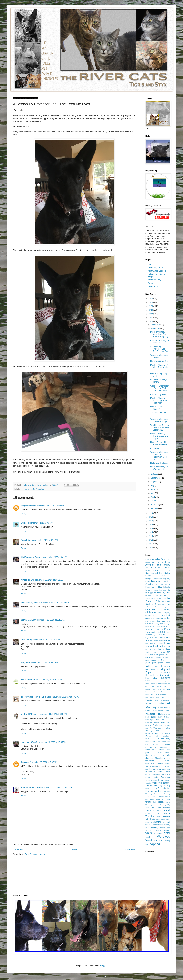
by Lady (158, 593)
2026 (151, 298)
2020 (151, 321)
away (156, 570)
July (153, 485)
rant (168, 742)
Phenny (149, 731)
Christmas (151, 612)
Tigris (152, 799)
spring (158, 769)
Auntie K (159, 568)
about (149, 559)
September (156, 478)
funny (156, 655)
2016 (151, 525)
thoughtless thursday (162, 794)
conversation (150, 618)
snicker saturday (152, 766)
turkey (158, 819)
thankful (166, 783)
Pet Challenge (155, 728)
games (162, 655)
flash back (158, 644)
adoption (156, 559)
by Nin (155, 595)
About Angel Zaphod (157, 271)
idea (157, 686)
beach (148, 576)
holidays (166, 678)
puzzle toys (155, 742)
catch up (166, 604)
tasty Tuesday (161, 777)
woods (148, 837)
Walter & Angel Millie (31, 603)
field (152, 644)
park (163, 722)
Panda (157, 722)
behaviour (156, 576)
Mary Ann (25, 662)
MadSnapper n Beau (30, 557)
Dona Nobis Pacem (153, 626)
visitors (155, 825)
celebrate (150, 609)
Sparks (152, 769)
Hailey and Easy (152, 669)
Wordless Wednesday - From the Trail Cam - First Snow (160, 388)
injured (154, 689)
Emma (161, 632)
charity (167, 610)
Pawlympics (158, 725)
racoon (163, 742)
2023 (151, 310)
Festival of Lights (159, 641)
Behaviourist (157, 579)
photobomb (166, 731)
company (167, 613)
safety (148, 750)
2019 (151, 513)
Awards (151, 283)
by (169, 590)
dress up (156, 629)
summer (167, 772)
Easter (167, 629)
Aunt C (149, 568)
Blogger (103, 966)
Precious (149, 736)
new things (151, 717)
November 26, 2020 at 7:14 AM (40, 523)
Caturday (154, 607)
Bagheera (150, 573)
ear (162, 629)
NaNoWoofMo (158, 710)
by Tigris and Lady (159, 598)
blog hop (154, 587)
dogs (168, 624)
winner (160, 833)
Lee (147, 697)
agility (154, 562)
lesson (152, 697)
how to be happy (157, 681)
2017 (151, 521)
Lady (168, 689)
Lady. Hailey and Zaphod (158, 692)
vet (169, 822)
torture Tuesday (160, 805)
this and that (156, 791)
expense (156, 635)
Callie (158, 601)
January (155, 508)
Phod (157, 731)
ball (157, 573)
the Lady (153, 788)
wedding (158, 830)
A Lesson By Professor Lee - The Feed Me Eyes (160, 349)
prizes (158, 736)
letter (157, 697)
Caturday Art (165, 607)
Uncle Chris (166, 819)
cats (147, 607)
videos (148, 825)
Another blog (153, 565)
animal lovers (164, 562)
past (168, 722)
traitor (159, 811)
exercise (149, 635)
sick (168, 761)
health (167, 675)
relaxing (156, 744)
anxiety (167, 565)
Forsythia (25, 540)
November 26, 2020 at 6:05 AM (50, 506)
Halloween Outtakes (159, 463)
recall (147, 744)
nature (167, 710)
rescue (155, 747)
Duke (23, 523)
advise (148, 562)
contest (166, 615)
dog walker (161, 624)
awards (148, 570)
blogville (162, 587)
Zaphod (155, 844)
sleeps (168, 764)
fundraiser (149, 655)
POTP (168, 733)
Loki (162, 697)
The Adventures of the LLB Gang (36, 697)
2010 (151, 548)
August (154, 482)
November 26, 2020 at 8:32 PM (53, 714)
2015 (151, 529)
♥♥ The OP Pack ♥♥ (30, 714)
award (167, 568)
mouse (161, 708)
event (168, 632)
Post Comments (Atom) (35, 854)
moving (167, 708)
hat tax (159, 675)
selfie (160, 753)
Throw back (150, 797)
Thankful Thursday (154, 786)
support (148, 774)
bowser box (158, 590)
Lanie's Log (165, 694)
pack (168, 720)
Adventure (165, 559)
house (148, 681)
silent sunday (157, 763)
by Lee (166, 593)
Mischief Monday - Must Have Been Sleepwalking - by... (160, 334)
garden (167, 655)
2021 (151, 318)
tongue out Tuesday (155, 802)
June (153, 489)
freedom (154, 652)
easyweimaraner (29, 506)
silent (147, 764)
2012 (151, 540)
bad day (166, 570)
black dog (159, 584)
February (155, 505)
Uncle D (149, 822)
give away (162, 657)
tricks (148, 814)
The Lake (162, 788)
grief (160, 660)
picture (148, 734)
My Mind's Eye (28, 580)
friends (162, 652)
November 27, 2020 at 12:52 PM (58, 788)
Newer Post (19, 849)
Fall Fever (155, 448)
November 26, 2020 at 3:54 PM (50, 680)
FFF (168, 641)
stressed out (151, 772)
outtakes (160, 720)
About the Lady (154, 280)
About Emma (154, 287)
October (155, 474)
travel (167, 810)
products (167, 736)
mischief (150, 704)
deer (168, 621)
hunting (161, 684)
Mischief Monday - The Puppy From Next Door (159, 401)
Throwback (160, 797)
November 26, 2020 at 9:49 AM (54, 557)
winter (167, 833)
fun (169, 652)
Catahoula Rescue (153, 604)
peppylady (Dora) (29, 742)
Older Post (130, 849)
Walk (147, 828)
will (155, 833)
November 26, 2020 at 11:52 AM (51, 620)
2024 (151, 306)
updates (157, 822)
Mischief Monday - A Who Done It (159, 468)
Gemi (148, 657)
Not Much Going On (159, 361)
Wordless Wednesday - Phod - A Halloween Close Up (160, 456)
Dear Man (161, 621)
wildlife (149, 833)
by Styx (163, 595)
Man (157, 700)
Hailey (166, 666)
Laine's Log (150, 695)
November (156, 328)
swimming (156, 774)
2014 (151, 532)
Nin (160, 717)
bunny (165, 590)
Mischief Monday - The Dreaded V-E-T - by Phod (160, 436)
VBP (164, 822)
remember (166, 744)
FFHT (147, 644)
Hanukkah (150, 675)
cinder (160, 613)
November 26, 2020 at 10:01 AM (49, 580)
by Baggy (149, 593)
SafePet (167, 747)
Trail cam (156, 808)
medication (166, 700)
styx (160, 772)
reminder (149, 747)
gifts (156, 657)
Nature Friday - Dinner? (157, 408)
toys (148, 808)
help (147, 678)
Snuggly (162, 766)
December (156, 325)
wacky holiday (164, 825)
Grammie (153, 660)
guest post (151, 663)
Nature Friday (155, 714)
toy (169, 805)
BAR (161, 573)
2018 (151, 517)
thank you (157, 783)
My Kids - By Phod (158, 394)
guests (161, 663)
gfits (152, 657)
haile (157, 667)
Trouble (156, 814)
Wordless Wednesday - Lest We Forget (160, 420)
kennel (163, 689)
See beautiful (159, 750)
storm (164, 769)
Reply (23, 514)
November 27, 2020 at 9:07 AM (43, 762)
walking (155, 828)
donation (164, 626)
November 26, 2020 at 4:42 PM (66, 697)
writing (168, 841)
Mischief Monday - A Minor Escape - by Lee (159, 367)
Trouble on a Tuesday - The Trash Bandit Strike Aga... (160, 428)
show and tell (160, 761)
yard (147, 844)
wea (168, 828)
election (154, 632)
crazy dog (166, 618)
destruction (150, 624)
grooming (166, 660)
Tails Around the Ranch (32, 788)
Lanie (157, 694)
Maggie (149, 700)
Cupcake (25, 762)
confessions (150, 616)
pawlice (148, 725)
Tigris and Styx (163, 799)
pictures (155, 733)
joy (159, 689)
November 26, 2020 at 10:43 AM (55, 603)
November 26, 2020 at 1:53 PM (46, 640)
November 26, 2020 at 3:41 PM (44, 662)
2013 (151, 536)
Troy (158, 816)
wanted (162, 828)
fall (161, 635)
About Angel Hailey (156, 268)
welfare (167, 830)
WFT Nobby (26, 640)
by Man (148, 595)
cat (169, 601)
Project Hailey (164, 739)
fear (164, 635)
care (164, 601)
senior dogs (159, 755)
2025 (151, 302)
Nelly (168, 714)
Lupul (168, 697)
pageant (149, 722)
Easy (148, 632)
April (153, 497)
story (168, 769)
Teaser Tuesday (151, 780)
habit (168, 663)
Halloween (164, 672)
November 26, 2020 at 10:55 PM (52, 742)
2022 (151, 314)
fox (146, 649)
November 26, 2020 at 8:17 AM (44, 540)
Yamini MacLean (29, 620)
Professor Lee (39, 489)
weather (149, 830)
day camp (150, 621)
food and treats (26, 489)
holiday (155, 678)
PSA (147, 742)
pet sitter (166, 728)
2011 (151, 544)
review (161, 747)
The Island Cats (28, 680)
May (153, 493)
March (154, 501)
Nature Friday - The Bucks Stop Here (159, 443)
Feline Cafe (158, 638)
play (162, 733)
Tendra (161, 780)
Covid (158, 618)
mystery (149, 710)
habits (149, 666)
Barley (167, 573)
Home (75, 849)
